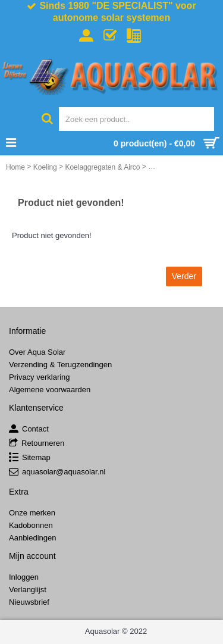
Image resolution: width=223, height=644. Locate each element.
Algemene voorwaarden (50, 390)
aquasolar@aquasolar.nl (57, 472)
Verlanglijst (28, 590)
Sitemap (30, 458)
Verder (184, 276)
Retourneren (37, 444)
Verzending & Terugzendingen (60, 365)
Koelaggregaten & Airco (102, 167)
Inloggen (24, 577)
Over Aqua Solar (37, 352)
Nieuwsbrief (29, 602)
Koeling (45, 167)
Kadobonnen (31, 525)
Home (15, 167)
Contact (29, 429)
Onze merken (32, 513)
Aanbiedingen (33, 538)
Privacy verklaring (40, 377)
